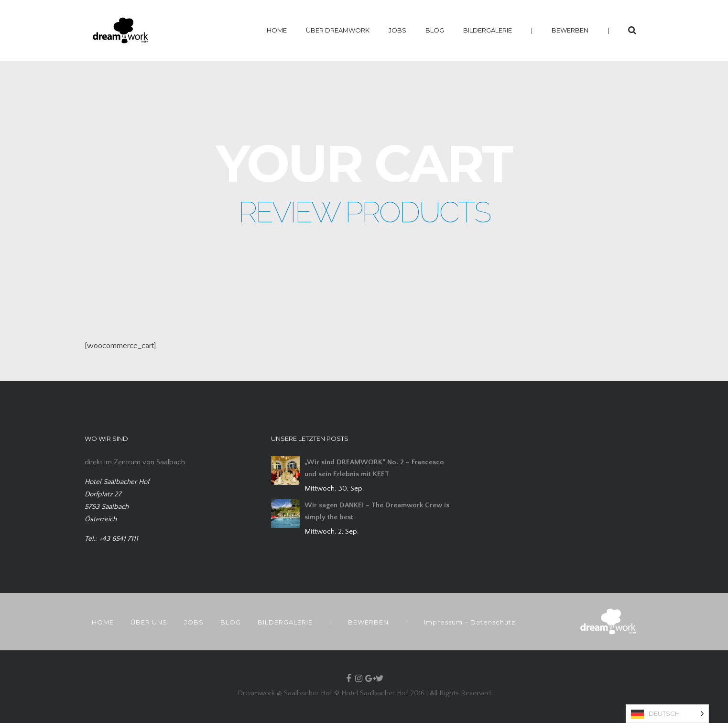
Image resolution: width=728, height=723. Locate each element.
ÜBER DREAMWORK (338, 30)
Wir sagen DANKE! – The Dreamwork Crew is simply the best (377, 511)
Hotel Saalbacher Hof (375, 693)
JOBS (397, 30)
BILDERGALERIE (488, 30)
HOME (277, 30)
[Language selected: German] (667, 714)
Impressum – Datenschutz (470, 622)
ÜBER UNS (149, 622)
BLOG (435, 30)
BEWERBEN (570, 30)
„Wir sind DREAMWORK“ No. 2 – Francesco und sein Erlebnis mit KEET (374, 468)
